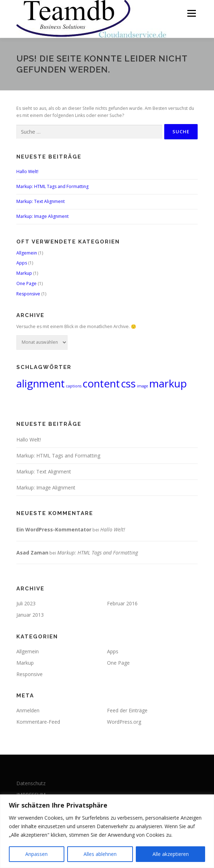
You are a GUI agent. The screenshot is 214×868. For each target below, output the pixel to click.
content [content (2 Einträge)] (101, 384)
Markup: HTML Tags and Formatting (52, 186)
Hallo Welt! (27, 172)
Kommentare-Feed (38, 722)
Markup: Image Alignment (42, 216)
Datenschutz (31, 783)
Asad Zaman (32, 553)
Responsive (28, 294)
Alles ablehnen (100, 854)
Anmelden (28, 710)
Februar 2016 (122, 603)
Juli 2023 (26, 603)
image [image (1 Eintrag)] (143, 386)
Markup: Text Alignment (41, 201)
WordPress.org (124, 722)
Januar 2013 (30, 615)
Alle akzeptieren (171, 854)
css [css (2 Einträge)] (128, 384)
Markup (24, 273)
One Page (26, 283)
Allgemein (27, 253)
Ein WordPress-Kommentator (54, 529)
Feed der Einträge (127, 710)
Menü (191, 13)
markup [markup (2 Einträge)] (168, 384)
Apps (22, 263)
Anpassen (36, 854)
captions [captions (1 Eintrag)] (74, 386)
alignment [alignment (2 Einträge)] (41, 384)
